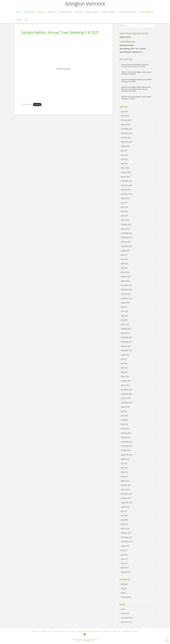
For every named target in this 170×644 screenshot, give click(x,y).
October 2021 (126, 346)
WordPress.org (126, 622)
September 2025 (127, 142)
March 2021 (125, 376)
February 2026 (126, 120)
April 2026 (124, 111)
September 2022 (127, 298)
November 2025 (127, 133)
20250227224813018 (27, 105)
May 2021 (124, 368)
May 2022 (124, 316)
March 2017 (125, 568)
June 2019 (124, 468)
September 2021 (127, 350)
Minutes (124, 588)
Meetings (124, 584)
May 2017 (124, 559)
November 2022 (127, 289)
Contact (135, 631)
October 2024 (126, 189)
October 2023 (126, 242)
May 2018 (124, 520)
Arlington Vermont (85, 4)
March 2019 (125, 481)
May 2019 (124, 472)
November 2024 (127, 185)
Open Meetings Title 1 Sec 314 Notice (133, 49)
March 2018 (125, 528)
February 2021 (126, 381)
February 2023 (126, 276)
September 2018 (127, 502)
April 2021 (124, 372)
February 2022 (126, 329)
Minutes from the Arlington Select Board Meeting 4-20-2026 (136, 73)
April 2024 (124, 216)
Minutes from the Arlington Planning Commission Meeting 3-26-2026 (135, 65)
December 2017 (127, 537)
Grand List (107, 631)
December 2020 (127, 389)
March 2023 (125, 272)
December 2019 (127, 442)
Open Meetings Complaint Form (131, 52)
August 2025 (125, 146)
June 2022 (124, 311)
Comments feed (127, 618)
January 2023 (125, 281)
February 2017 (126, 572)
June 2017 (124, 555)
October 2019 (126, 450)
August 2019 (125, 459)
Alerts (74, 631)
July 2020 (124, 411)
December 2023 (127, 233)
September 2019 (127, 455)
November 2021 (127, 342)
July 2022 (124, 307)
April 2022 (124, 320)
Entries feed (125, 613)
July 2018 (124, 511)
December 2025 (127, 129)
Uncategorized (126, 597)
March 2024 (125, 220)
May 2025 (124, 159)
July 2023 (124, 255)
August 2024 (125, 198)
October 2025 (126, 137)
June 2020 (124, 415)
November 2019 (127, 446)
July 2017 (124, 550)
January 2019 (125, 489)
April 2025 (124, 163)
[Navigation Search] (26, 19)
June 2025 (124, 155)
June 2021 (124, 363)
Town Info (126, 631)
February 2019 (126, 485)
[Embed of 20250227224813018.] (64, 69)
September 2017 (127, 541)
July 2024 (124, 203)
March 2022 (125, 324)
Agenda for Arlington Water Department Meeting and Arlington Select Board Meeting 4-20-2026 (136, 89)
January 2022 (125, 333)
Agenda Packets (125, 37)
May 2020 (124, 420)
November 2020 (127, 394)
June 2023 (124, 259)
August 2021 (125, 355)
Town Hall (36, 631)
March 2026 (125, 116)
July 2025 (124, 150)
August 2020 (125, 407)
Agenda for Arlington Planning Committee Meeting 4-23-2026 (137, 80)
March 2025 (125, 168)
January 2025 (125, 177)
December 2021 (127, 337)
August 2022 (125, 302)
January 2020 (125, 437)
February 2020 (126, 433)
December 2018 (127, 494)
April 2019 (124, 476)
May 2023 (124, 263)
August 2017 (125, 546)
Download (37, 105)
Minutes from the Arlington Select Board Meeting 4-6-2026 (136, 98)
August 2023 (125, 250)
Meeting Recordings (126, 45)
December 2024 (127, 181)
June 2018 (124, 515)
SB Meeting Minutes (93, 631)
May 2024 (124, 211)
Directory (117, 631)
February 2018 (126, 533)
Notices (124, 593)
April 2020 (124, 424)
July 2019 (124, 463)
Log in (123, 609)
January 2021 (125, 385)
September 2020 (127, 402)
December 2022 (127, 285)
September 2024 (127, 194)
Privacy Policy (47, 631)
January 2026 (125, 124)
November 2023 (127, 237)
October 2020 (126, 398)
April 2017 (124, 563)
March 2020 (125, 428)
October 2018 (126, 498)
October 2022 (126, 294)
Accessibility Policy (62, 631)
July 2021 (124, 359)
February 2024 (126, 224)
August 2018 (125, 507)
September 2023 (127, 246)
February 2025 (126, 172)
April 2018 (124, 524)
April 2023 (124, 268)
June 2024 (124, 207)
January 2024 (125, 229)
